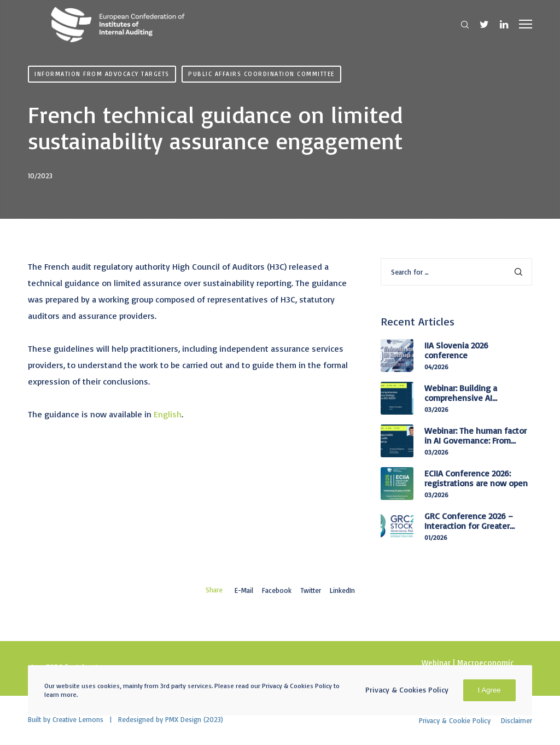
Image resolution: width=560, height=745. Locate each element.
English (168, 414)
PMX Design (183, 719)
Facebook (276, 590)
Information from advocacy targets (102, 74)
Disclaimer (517, 720)
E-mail (243, 590)
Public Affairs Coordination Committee (261, 74)
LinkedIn (342, 590)
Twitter (310, 590)
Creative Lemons (78, 719)
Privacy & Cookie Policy (455, 720)
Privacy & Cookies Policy (407, 689)
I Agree (489, 690)
